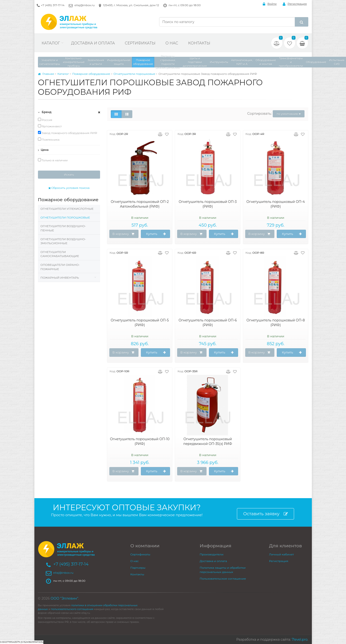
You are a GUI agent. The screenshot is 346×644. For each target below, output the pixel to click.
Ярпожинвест (50, 126)
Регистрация (295, 4)
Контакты (199, 43)
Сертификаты (140, 43)
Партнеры (138, 568)
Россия (45, 120)
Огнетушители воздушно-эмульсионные (63, 241)
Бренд (45, 112)
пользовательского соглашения (72, 609)
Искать (69, 174)
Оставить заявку (265, 514)
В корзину (123, 234)
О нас (172, 43)
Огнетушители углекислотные (67, 209)
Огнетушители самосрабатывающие (60, 254)
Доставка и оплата (93, 43)
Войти (270, 4)
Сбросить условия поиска (69, 188)
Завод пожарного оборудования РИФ (68, 133)
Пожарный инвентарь (60, 278)
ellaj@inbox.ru (85, 5)
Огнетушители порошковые (134, 74)
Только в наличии (53, 160)
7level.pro (300, 639)
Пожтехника (49, 139)
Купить (156, 234)
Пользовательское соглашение (223, 579)
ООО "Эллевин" (64, 598)
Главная (46, 74)
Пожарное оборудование (91, 74)
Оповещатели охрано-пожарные (60, 267)
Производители (212, 554)
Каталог (51, 43)
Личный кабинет (282, 554)
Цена (43, 150)
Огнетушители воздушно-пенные (63, 228)
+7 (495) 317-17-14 (53, 5)
